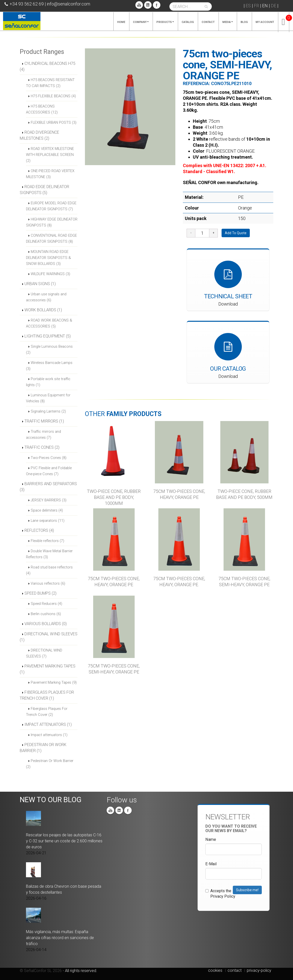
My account (265, 22)
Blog (244, 22)
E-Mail (211, 864)
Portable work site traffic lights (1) (48, 382)
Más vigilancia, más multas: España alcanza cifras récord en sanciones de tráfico (60, 938)
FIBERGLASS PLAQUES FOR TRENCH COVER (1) (47, 695)
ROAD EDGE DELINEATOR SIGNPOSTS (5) (44, 190)
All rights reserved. (81, 971)
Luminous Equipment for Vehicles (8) (48, 398)
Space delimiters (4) (47, 510)
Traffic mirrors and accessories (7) (43, 435)
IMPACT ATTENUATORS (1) (48, 724)
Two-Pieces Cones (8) (49, 458)
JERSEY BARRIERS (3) (49, 500)
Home (121, 22)
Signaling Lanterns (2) (48, 411)
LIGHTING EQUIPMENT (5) (48, 336)
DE (274, 6)
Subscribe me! (247, 890)
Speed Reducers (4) (46, 604)
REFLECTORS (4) (39, 530)
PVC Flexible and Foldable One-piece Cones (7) (49, 471)
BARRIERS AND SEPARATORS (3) (48, 487)
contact (235, 970)
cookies (215, 970)
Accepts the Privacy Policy (220, 894)
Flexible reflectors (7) (47, 541)
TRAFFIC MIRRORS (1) (44, 421)
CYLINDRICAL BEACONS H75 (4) (48, 66)
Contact (208, 22)
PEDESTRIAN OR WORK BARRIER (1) (43, 748)
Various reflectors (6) (48, 583)
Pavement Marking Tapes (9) (54, 682)
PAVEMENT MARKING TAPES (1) (48, 669)
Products (165, 22)
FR (256, 6)
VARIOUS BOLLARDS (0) (46, 624)
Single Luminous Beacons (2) (49, 349)
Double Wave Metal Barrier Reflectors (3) (49, 554)
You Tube (139, 5)
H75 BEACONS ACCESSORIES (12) (42, 109)
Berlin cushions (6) (46, 614)
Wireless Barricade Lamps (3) (49, 366)
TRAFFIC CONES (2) (42, 447)
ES (248, 6)
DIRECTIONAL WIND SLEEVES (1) (49, 637)
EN (265, 6)
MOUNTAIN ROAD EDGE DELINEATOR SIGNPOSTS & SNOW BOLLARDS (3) (48, 258)
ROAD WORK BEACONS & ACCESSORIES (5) (49, 323)
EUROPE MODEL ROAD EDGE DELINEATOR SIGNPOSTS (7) (51, 206)
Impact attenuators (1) (49, 735)
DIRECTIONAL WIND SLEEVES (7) (44, 653)
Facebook (157, 5)
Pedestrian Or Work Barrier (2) (50, 764)
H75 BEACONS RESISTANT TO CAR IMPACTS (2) (50, 83)
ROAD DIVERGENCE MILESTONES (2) (39, 135)
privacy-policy (259, 970)
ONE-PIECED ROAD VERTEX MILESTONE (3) (50, 174)
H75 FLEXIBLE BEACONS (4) (53, 96)
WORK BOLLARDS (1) (43, 310)
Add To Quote (236, 233)
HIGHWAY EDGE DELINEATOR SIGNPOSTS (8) (52, 222)
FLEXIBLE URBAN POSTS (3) (54, 122)
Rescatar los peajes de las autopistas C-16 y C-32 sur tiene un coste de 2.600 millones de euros (64, 841)
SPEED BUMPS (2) (40, 593)
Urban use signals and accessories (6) (46, 297)
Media (228, 22)
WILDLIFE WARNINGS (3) (50, 274)
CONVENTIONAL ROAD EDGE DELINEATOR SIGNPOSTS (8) (51, 238)
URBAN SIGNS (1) (40, 284)
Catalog (188, 22)
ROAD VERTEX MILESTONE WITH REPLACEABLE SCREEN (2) (50, 155)
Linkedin (148, 5)
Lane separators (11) (48, 521)
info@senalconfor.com (68, 4)
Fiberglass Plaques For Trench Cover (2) (47, 712)
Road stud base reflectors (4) (49, 570)
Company (141, 22)
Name (211, 839)
